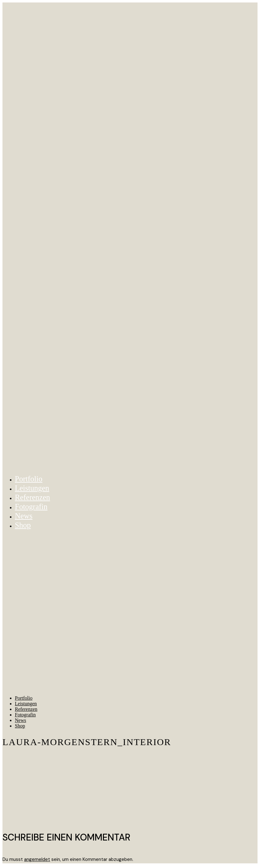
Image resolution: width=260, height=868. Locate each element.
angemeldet (37, 859)
